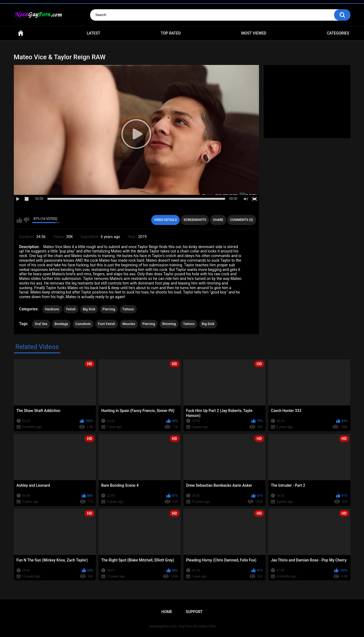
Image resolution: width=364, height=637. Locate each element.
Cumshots (83, 324)
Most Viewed (254, 33)
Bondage (61, 324)
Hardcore (52, 309)
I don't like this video (26, 220)
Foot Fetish (107, 324)
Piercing (109, 309)
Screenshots (195, 220)
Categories (338, 33)
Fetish (71, 309)
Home (21, 33)
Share (218, 220)
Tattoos (128, 309)
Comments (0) (242, 220)
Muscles (129, 324)
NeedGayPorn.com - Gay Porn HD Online (178, 626)
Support (194, 612)
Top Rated (171, 33)
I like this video (19, 220)
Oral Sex (41, 324)
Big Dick (89, 309)
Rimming (169, 324)
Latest (94, 33)
